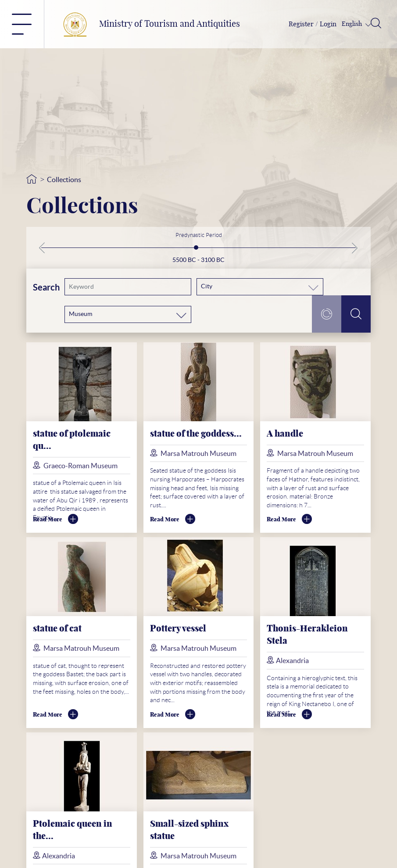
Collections (64, 179)
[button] (46, 248)
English (352, 24)
